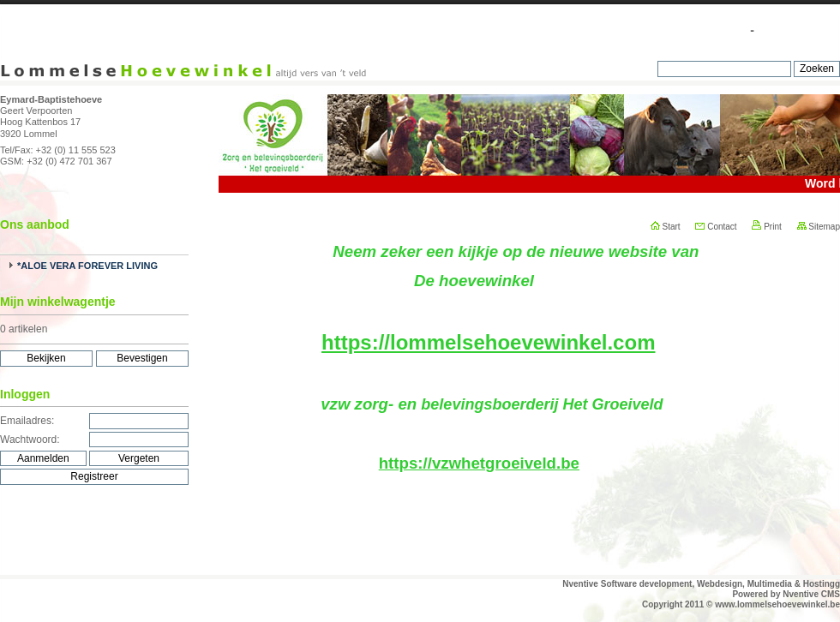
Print (766, 227)
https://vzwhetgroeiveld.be (479, 463)
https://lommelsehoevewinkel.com (488, 342)
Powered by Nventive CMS (786, 594)
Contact (716, 227)
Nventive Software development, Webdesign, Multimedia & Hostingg (701, 584)
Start (666, 227)
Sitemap (819, 227)
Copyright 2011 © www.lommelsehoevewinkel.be (741, 604)
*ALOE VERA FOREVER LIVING (87, 266)
